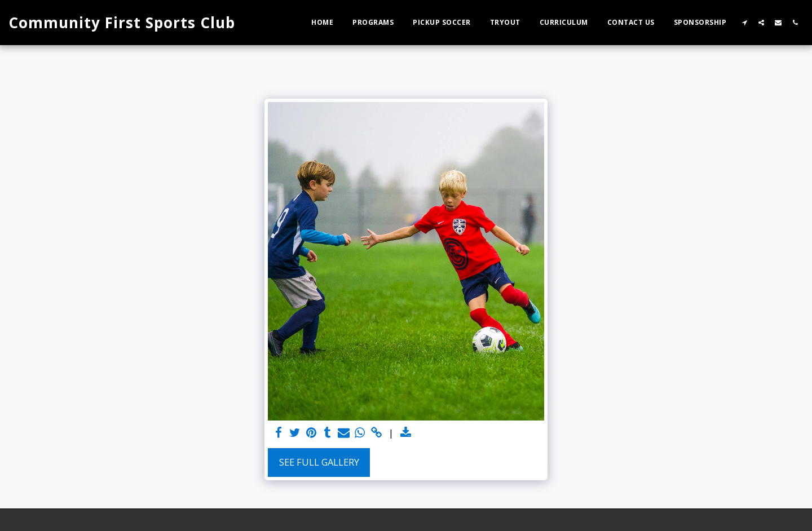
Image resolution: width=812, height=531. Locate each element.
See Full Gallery (319, 462)
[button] (744, 22)
